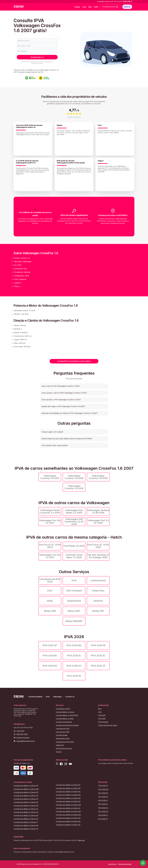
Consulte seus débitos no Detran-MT (26, 816)
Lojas (84, 7)
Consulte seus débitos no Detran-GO (26, 812)
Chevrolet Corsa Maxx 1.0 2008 (74, 556)
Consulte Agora (37, 57)
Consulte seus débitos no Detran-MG (26, 789)
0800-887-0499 (22, 734)
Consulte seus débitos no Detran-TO (26, 829)
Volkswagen (57, 697)
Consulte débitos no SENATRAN (67, 715)
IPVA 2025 (102, 715)
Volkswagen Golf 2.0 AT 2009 (98, 522)
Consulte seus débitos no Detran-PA (26, 819)
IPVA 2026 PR (98, 645)
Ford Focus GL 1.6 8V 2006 (98, 546)
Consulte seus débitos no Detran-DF (26, 786)
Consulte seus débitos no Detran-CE (26, 802)
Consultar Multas (62, 735)
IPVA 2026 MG (74, 645)
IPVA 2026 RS (50, 656)
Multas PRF (98, 611)
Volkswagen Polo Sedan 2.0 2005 (74, 511)
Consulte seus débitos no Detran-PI (26, 822)
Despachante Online (63, 739)
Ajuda (96, 7)
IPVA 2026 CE (98, 666)
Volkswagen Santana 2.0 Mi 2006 (98, 511)
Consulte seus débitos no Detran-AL (68, 808)
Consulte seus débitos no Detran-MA (68, 811)
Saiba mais (81, 840)
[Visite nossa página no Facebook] (61, 764)
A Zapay (77, 7)
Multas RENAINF (74, 621)
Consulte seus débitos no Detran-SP (68, 788)
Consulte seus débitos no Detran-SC (26, 796)
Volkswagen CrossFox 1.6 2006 (74, 477)
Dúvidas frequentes (23, 738)
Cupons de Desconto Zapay (108, 725)
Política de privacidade (37, 63)
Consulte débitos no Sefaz (65, 719)
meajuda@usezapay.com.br (26, 741)
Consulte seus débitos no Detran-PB (68, 818)
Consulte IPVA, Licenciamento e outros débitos (74, 361)
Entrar (127, 7)
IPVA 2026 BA (50, 666)
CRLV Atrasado (74, 591)
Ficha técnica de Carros (64, 748)
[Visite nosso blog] (57, 764)
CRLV (50, 591)
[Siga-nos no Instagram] (66, 764)
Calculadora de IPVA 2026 (50, 580)
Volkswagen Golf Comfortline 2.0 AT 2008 (74, 522)
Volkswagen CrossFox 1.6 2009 (74, 487)
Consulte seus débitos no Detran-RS (68, 792)
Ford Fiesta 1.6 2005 (74, 546)
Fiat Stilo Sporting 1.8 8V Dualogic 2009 (98, 556)
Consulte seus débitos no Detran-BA (68, 798)
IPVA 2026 (102, 719)
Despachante (74, 601)
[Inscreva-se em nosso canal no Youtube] (70, 764)
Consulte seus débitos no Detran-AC (26, 809)
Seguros (59, 752)
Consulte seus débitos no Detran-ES (68, 801)
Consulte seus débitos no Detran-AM (68, 805)
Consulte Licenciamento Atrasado (67, 725)
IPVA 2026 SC (98, 656)
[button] (74, 386)
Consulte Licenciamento (64, 722)
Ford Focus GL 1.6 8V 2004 (50, 546)
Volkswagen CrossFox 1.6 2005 (50, 477)
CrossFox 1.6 (70, 697)
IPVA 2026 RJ (74, 656)
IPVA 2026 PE (74, 676)
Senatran (98, 601)
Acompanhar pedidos (110, 7)
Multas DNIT (74, 611)
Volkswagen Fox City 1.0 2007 (50, 522)
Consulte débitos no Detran (65, 712)
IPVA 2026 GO (74, 666)
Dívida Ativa (98, 591)
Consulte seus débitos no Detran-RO (68, 821)
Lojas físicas (20, 731)
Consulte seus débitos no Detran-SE (68, 825)
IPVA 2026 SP (50, 645)
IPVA (74, 580)
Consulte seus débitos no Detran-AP (26, 806)
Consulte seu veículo (63, 709)
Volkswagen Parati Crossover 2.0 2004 (50, 511)
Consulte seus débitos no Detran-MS (68, 815)
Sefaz (50, 601)
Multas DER (50, 611)
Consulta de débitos (35, 697)
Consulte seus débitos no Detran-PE (26, 799)
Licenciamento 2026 (63, 732)
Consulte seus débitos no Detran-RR (26, 825)
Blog (90, 7)
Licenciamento (98, 580)
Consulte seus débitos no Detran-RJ (68, 785)
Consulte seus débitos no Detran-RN (68, 795)
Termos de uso (48, 62)
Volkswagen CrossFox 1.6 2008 (98, 477)
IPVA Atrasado (103, 722)
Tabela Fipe (60, 745)
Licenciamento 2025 (63, 729)
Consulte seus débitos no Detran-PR (26, 792)
